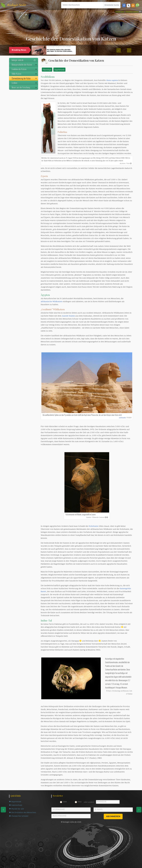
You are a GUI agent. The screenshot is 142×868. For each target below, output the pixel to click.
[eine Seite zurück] (3, 810)
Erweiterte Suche (112, 5)
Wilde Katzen (24, 74)
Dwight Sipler (120, 12)
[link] (140, 12)
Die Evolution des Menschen (23, 813)
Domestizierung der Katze (24, 78)
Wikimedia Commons (132, 12)
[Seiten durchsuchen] (82, 5)
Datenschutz (16, 805)
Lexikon (24, 83)
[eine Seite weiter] (139, 810)
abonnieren (113, 816)
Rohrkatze (94, 526)
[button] (138, 5)
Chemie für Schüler (19, 816)
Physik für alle (17, 809)
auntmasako (122, 417)
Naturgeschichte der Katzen (24, 65)
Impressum (15, 802)
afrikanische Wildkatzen (52, 302)
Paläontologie (47, 70)
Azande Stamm (68, 316)
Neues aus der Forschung (24, 87)
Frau (80, 802)
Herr (65, 802)
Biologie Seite (17, 5)
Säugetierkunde (59, 70)
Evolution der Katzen (24, 69)
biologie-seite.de (24, 60)
